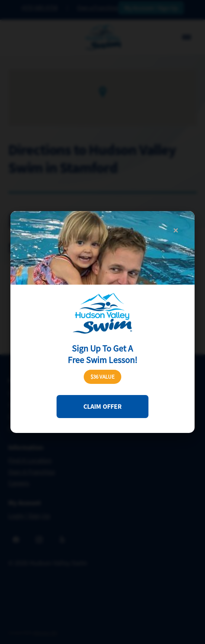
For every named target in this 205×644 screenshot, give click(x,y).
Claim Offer (102, 407)
